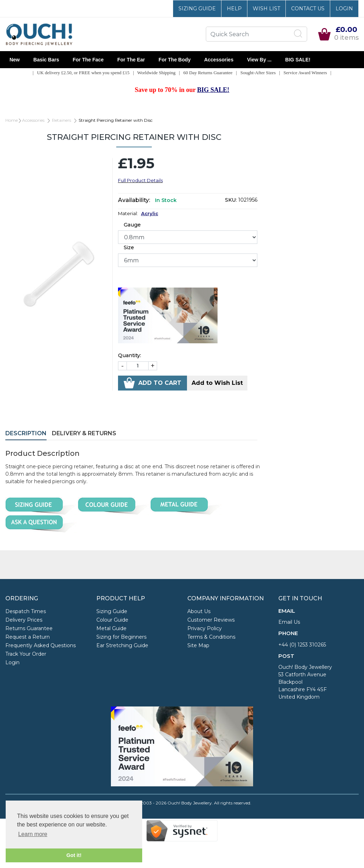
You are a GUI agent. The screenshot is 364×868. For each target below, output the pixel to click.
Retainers (61, 120)
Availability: (134, 200)
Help (234, 9)
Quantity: (130, 355)
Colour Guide (112, 620)
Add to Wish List (217, 383)
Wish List (266, 9)
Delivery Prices (24, 620)
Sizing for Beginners (121, 637)
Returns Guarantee (29, 628)
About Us (199, 611)
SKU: (231, 200)
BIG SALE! (298, 60)
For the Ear (131, 60)
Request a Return (28, 637)
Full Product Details (140, 180)
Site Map (198, 645)
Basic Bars (46, 60)
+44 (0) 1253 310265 (302, 645)
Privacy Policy (205, 628)
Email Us (289, 622)
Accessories (219, 60)
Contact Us (308, 9)
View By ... (259, 60)
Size (129, 247)
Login (344, 9)
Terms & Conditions (211, 637)
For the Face (88, 60)
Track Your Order (26, 654)
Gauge (132, 225)
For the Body (175, 60)
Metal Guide (111, 628)
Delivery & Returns (84, 433)
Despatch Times (26, 611)
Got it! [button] (74, 855)
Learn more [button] (33, 834)
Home (12, 120)
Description (26, 433)
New (15, 60)
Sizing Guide (197, 9)
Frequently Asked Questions (41, 645)
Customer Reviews (211, 620)
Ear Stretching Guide (122, 645)
